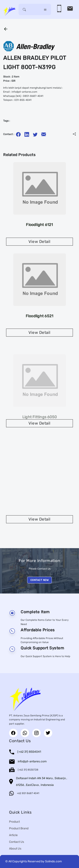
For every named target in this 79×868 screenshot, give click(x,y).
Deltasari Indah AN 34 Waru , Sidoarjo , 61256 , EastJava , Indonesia (42, 782)
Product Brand (19, 828)
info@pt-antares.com (32, 761)
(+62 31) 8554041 (29, 752)
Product (14, 822)
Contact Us (17, 842)
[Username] (35, 9)
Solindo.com (53, 861)
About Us (15, 849)
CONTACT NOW (40, 580)
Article (13, 835)
